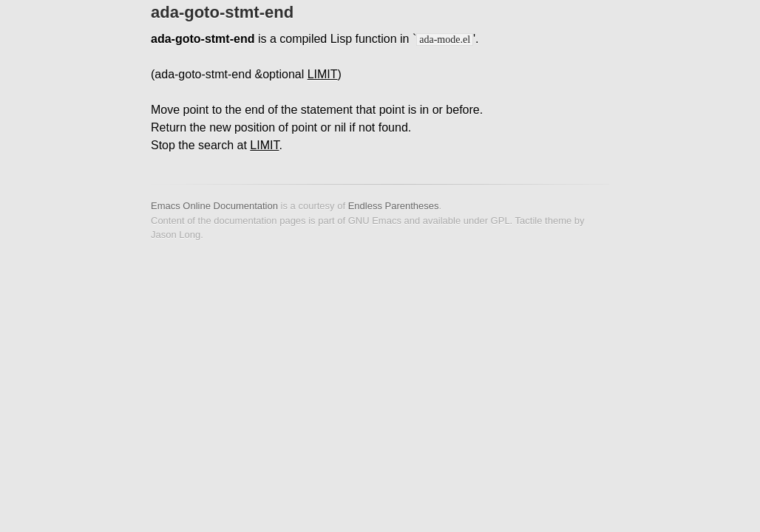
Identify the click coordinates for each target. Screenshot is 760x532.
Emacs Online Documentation (214, 206)
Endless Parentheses (394, 206)
